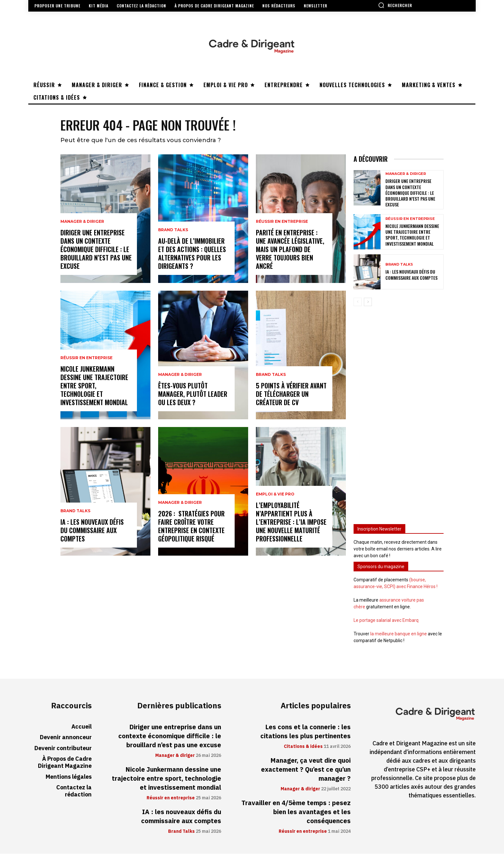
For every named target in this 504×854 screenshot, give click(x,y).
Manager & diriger (82, 222)
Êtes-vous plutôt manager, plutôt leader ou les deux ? (193, 394)
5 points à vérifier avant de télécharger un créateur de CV (291, 394)
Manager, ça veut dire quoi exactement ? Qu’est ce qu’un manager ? (306, 770)
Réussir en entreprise (86, 358)
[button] (395, 5)
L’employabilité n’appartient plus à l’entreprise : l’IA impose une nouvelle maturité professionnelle (291, 522)
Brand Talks (75, 511)
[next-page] (368, 302)
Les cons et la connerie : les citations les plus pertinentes (306, 732)
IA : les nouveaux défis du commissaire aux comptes (92, 531)
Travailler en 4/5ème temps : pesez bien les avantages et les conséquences (296, 812)
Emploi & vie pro (275, 495)
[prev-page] (358, 302)
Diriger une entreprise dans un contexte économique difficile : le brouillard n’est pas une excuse (96, 250)
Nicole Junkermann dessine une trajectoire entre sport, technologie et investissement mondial (94, 386)
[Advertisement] (399, 412)
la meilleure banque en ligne (399, 634)
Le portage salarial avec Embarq (386, 620)
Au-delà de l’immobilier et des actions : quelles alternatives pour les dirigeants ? (192, 254)
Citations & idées (303, 747)
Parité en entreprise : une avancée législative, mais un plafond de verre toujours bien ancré (290, 250)
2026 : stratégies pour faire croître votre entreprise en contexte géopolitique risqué (191, 526)
